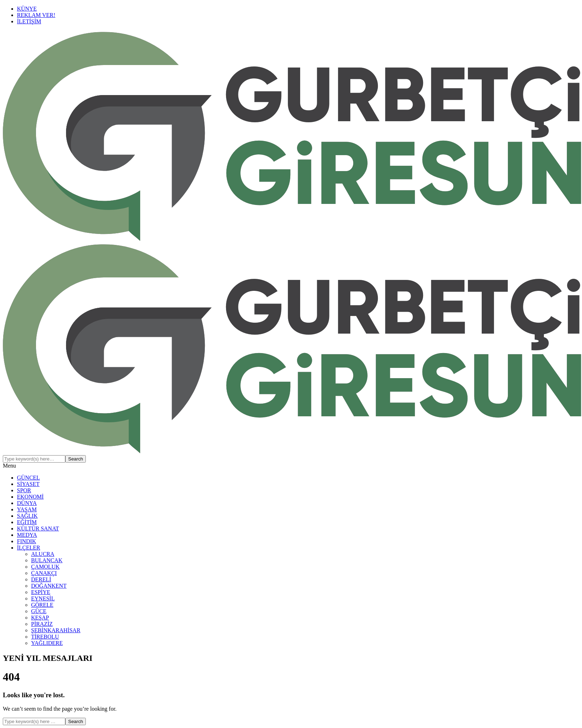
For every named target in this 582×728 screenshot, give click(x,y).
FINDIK (26, 541)
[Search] (34, 459)
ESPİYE (41, 592)
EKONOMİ (30, 497)
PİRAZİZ (42, 624)
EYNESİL (43, 598)
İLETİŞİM (29, 21)
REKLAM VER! (36, 15)
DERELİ (41, 579)
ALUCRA (43, 554)
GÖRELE (42, 605)
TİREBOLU (45, 637)
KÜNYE (27, 9)
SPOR (24, 490)
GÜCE (39, 611)
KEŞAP (40, 618)
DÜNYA (27, 503)
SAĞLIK (27, 516)
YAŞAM (27, 509)
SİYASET (28, 484)
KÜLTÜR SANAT (38, 529)
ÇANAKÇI (44, 573)
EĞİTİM (27, 522)
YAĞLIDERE (47, 643)
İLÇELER (29, 548)
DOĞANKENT (49, 586)
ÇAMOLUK (45, 567)
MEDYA (27, 535)
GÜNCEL (28, 478)
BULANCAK (47, 560)
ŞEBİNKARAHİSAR (56, 630)
